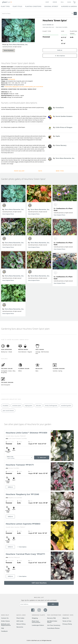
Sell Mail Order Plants (52, 622)
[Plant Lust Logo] (7, 2)
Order (55, 2)
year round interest (38, 87)
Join (53, 604)
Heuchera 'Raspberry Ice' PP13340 (22, 494)
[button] (72, 14)
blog (69, 2)
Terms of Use (67, 621)
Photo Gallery (19, 171)
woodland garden (28, 87)
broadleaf (5, 406)
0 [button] (75, 1)
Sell (62, 2)
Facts (40, 171)
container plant (8, 87)
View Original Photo (8, 214)
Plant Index (20, 618)
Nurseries (20, 627)
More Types (60, 171)
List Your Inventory (54, 625)
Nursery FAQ (51, 618)
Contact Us (5, 618)
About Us (66, 618)
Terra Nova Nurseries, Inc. (14, 209)
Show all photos (9, 50)
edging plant (16, 87)
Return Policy (21, 624)
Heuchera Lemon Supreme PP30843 (23, 524)
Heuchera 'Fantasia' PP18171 (20, 465)
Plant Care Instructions (36, 622)
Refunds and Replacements (6, 625)
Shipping (35, 618)
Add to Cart (42, 457)
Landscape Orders (38, 625)
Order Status (6, 621)
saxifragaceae (12, 79)
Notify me (60, 50)
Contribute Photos (53, 628)
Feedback (4, 631)
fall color (21, 87)
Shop (47, 2)
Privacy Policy (67, 624)
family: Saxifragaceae (51, 406)
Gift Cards (20, 621)
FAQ (3, 628)
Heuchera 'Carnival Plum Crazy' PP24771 (25, 554)
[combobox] (19, 458)
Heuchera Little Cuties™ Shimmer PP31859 (26, 433)
